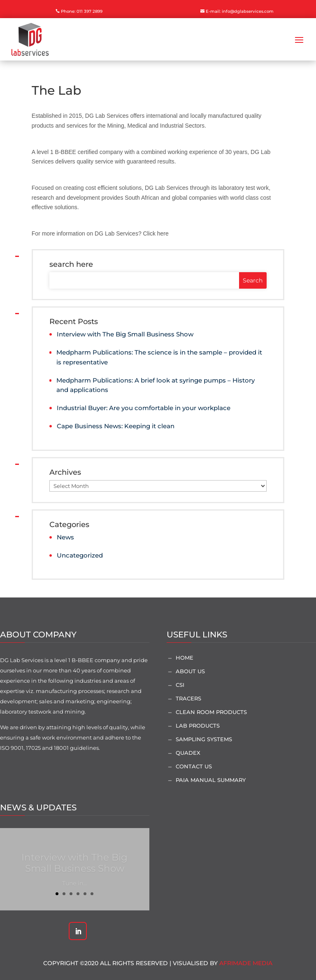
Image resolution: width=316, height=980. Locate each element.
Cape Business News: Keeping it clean (116, 426)
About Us (190, 671)
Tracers (188, 698)
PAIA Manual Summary (211, 780)
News (65, 537)
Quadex (188, 753)
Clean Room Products (211, 712)
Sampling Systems (204, 739)
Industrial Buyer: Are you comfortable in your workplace (144, 408)
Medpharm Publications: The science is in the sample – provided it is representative (159, 357)
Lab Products (198, 726)
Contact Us (194, 766)
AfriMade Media (246, 963)
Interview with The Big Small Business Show (125, 334)
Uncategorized (80, 555)
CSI (180, 685)
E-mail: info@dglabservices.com (240, 11)
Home (185, 658)
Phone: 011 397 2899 (82, 11)
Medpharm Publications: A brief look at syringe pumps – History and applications (156, 385)
